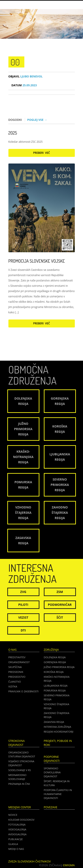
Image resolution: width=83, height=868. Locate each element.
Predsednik (16, 672)
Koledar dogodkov (21, 820)
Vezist (23, 617)
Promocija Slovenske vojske (37, 261)
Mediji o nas (16, 849)
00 (15, 62)
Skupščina (15, 667)
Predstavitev (17, 657)
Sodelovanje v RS (20, 770)
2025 (13, 133)
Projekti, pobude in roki (58, 743)
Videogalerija (17, 829)
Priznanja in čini (19, 784)
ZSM (60, 592)
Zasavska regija (54, 722)
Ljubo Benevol (26, 76)
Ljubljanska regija (56, 686)
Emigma (69, 865)
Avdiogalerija (17, 834)
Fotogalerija (17, 825)
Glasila (13, 844)
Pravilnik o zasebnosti (24, 691)
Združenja (51, 650)
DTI (23, 630)
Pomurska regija (55, 690)
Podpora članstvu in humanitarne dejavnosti (58, 794)
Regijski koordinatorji (59, 732)
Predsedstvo (17, 677)
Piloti (23, 605)
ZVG (23, 592)
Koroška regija (54, 672)
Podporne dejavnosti (52, 759)
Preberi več (42, 153)
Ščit (60, 617)
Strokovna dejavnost (17, 743)
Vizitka (13, 686)
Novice (13, 815)
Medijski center (20, 807)
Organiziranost (19, 662)
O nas (13, 650)
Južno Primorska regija (59, 667)
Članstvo (15, 682)
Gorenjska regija (55, 662)
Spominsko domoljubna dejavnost (52, 772)
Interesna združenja (58, 727)
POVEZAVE (51, 807)
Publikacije (16, 839)
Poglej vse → (37, 120)
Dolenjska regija (55, 657)
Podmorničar (60, 605)
